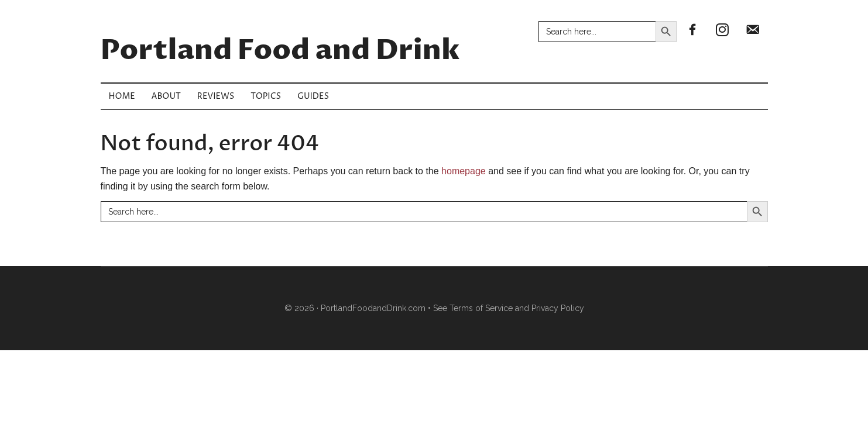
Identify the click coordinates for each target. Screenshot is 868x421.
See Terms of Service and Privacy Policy (509, 308)
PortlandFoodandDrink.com (373, 308)
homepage (464, 171)
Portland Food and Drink (280, 51)
